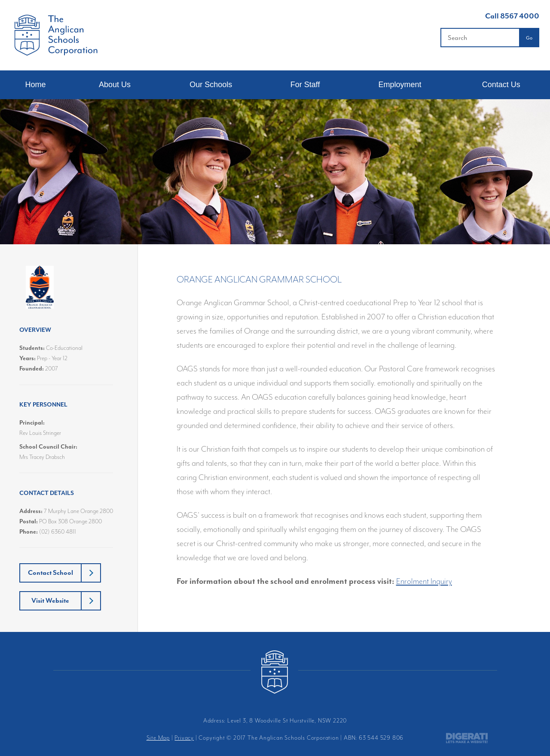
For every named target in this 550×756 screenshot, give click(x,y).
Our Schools (211, 85)
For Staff (305, 85)
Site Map (158, 738)
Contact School (50, 573)
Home (35, 85)
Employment (400, 85)
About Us (115, 85)
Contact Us (501, 85)
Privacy (184, 738)
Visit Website (50, 601)
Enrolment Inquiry (424, 581)
